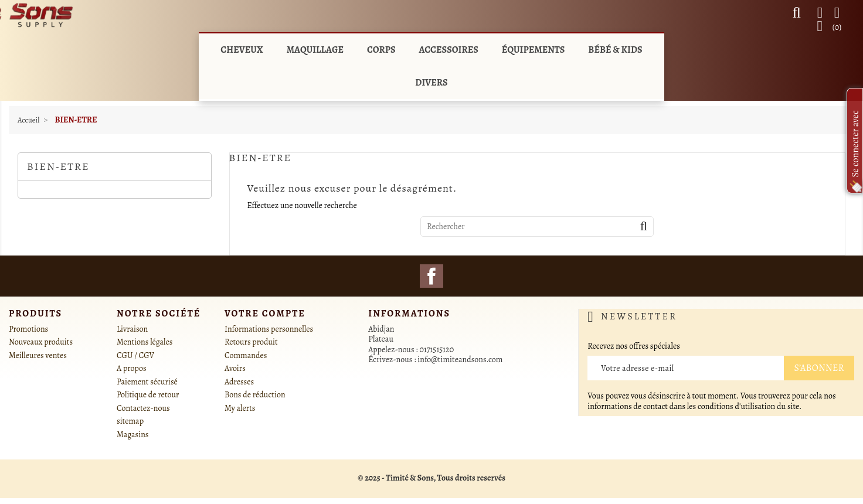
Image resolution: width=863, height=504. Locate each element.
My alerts (240, 408)
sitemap (130, 421)
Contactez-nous (143, 408)
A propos (132, 368)
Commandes (246, 355)
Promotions (28, 329)
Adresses (239, 382)
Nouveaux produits (41, 342)
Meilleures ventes (38, 355)
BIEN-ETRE (58, 166)
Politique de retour (148, 395)
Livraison (132, 329)
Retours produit (251, 342)
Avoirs (235, 368)
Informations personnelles (269, 329)
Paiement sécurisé (147, 382)
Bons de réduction (255, 395)
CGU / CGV (135, 355)
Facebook (431, 276)
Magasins (132, 435)
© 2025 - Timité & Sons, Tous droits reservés (431, 478)
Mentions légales (145, 342)
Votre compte (265, 314)
